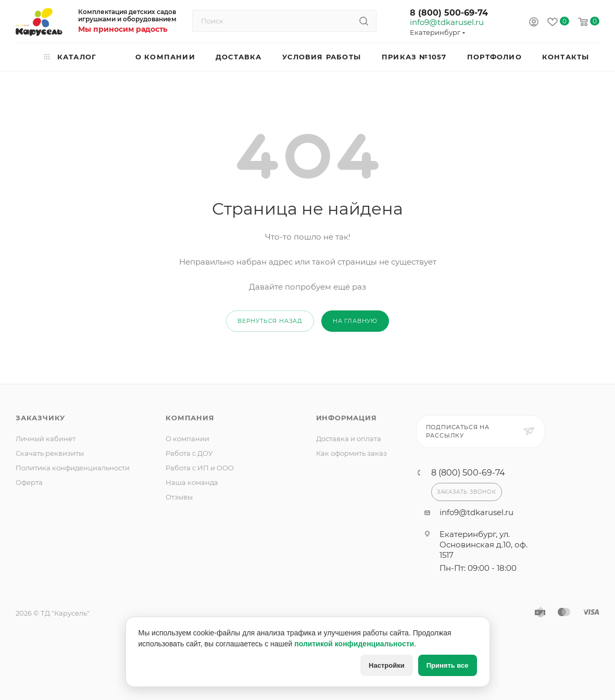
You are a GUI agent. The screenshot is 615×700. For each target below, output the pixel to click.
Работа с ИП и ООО (200, 468)
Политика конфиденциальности (73, 468)
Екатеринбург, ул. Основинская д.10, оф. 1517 (484, 545)
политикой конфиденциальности (354, 644)
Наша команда (192, 482)
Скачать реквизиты (50, 453)
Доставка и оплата (349, 439)
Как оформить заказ (352, 453)
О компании (187, 439)
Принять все (448, 665)
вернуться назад (270, 321)
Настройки (387, 665)
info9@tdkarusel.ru (446, 22)
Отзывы (179, 497)
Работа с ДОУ (189, 453)
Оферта (29, 482)
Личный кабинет (46, 439)
